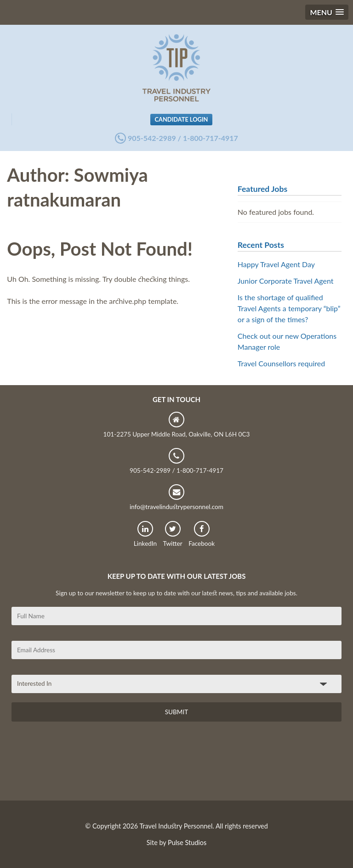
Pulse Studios (187, 843)
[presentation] (81, 764)
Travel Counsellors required (281, 363)
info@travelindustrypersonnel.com (176, 497)
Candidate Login (182, 119)
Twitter (173, 534)
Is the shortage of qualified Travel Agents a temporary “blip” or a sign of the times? (289, 308)
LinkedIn (145, 534)
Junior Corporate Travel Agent (286, 281)
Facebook (202, 534)
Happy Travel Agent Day (276, 264)
